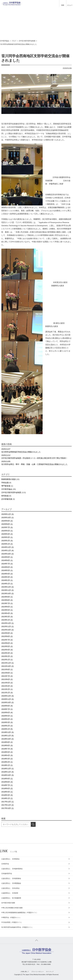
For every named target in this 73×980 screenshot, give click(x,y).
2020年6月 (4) (7, 712)
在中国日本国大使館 (8, 903)
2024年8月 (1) (7, 560)
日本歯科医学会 (7, 873)
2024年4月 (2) (7, 574)
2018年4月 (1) (7, 792)
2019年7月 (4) (7, 749)
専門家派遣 (6, 486)
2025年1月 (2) (7, 544)
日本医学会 (5, 864)
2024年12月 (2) (7, 547)
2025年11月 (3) (7, 514)
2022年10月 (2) (7, 630)
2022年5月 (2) (7, 646)
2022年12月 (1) (7, 623)
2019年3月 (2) (7, 759)
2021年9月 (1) (7, 669)
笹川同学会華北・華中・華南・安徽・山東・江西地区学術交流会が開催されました (36, 463)
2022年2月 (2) (7, 656)
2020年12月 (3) (7, 696)
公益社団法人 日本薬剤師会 (11, 878)
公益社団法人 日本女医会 (10, 888)
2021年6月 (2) (7, 679)
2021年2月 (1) (7, 689)
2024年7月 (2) (7, 564)
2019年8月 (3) (7, 745)
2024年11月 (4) (7, 550)
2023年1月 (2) (7, 620)
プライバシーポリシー (38, 972)
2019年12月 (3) (7, 732)
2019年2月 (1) (7, 762)
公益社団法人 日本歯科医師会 (12, 869)
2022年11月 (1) (7, 626)
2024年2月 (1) (7, 580)
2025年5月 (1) (7, 531)
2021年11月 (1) (7, 663)
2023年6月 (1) (7, 607)
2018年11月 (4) (7, 772)
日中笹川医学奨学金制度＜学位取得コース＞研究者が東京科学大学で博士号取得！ (36, 457)
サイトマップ (50, 972)
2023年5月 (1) (7, 610)
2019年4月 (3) (7, 755)
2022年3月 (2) (7, 653)
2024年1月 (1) (7, 584)
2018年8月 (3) (7, 782)
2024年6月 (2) (7, 567)
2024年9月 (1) (7, 557)
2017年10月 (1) (7, 808)
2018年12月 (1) (7, 769)
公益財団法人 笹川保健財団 (11, 898)
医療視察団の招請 (9, 479)
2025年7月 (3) (7, 527)
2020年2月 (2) (7, 726)
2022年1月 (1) (7, 660)
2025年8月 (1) (7, 524)
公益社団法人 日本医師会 (10, 859)
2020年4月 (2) (7, 719)
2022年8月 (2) (7, 636)
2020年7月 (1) (7, 709)
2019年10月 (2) (7, 739)
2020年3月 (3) (7, 722)
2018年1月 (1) (7, 798)
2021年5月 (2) (7, 683)
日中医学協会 (7, 489)
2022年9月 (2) (7, 633)
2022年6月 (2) (7, 643)
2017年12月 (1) (7, 802)
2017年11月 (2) (7, 805)
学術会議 (5, 483)
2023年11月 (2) (7, 590)
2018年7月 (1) (7, 785)
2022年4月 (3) (7, 650)
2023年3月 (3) (7, 617)
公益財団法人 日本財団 (10, 893)
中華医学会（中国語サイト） (11, 917)
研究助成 (5, 496)
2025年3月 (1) (7, 537)
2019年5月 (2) (7, 752)
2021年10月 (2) (7, 666)
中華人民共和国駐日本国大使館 (12, 908)
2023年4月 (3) (7, 613)
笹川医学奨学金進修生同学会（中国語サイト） (17, 927)
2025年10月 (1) (7, 517)
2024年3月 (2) (7, 577)
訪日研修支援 (7, 499)
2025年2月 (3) (7, 541)
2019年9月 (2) (7, 742)
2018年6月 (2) (7, 788)
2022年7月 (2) (7, 640)
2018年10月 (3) (7, 775)
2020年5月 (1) (7, 716)
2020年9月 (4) (7, 706)
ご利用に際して (25, 972)
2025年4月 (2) (7, 534)
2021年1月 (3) (7, 693)
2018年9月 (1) (7, 779)
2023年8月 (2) (7, 600)
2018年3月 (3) (7, 795)
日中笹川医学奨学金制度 (11, 492)
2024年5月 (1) (7, 570)
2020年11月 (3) (7, 699)
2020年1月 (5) (7, 729)
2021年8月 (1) (7, 673)
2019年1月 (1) (7, 765)
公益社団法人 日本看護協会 (11, 883)
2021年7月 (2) (7, 676)
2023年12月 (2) (7, 587)
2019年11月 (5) (7, 736)
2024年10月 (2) (7, 554)
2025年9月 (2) (7, 521)
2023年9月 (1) (7, 597)
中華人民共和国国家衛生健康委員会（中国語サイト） (20, 913)
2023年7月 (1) (7, 603)
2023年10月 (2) (7, 593)
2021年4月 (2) (7, 686)
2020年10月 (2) (7, 702)
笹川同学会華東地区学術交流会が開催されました (36, 450)
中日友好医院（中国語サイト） (12, 922)
